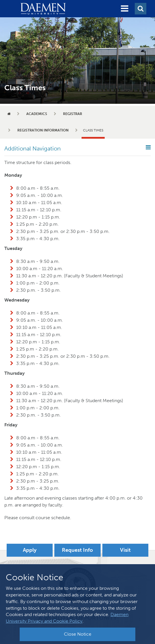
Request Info (77, 550)
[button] (125, 9)
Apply (30, 550)
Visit (125, 550)
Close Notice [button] (78, 634)
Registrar (73, 114)
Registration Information (43, 130)
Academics (37, 114)
